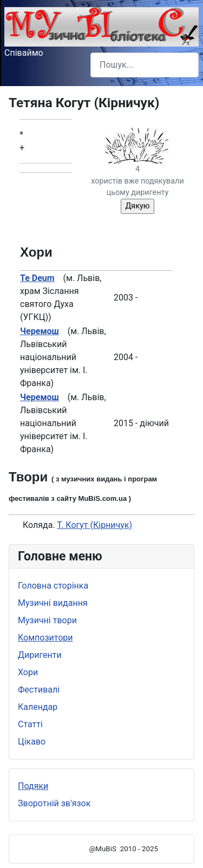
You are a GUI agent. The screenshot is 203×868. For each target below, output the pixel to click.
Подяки (33, 786)
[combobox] (145, 65)
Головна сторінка (53, 586)
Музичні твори (47, 620)
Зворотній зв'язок (54, 803)
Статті (30, 724)
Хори (28, 672)
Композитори (45, 638)
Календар (38, 707)
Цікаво (32, 742)
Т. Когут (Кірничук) (94, 525)
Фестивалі (39, 690)
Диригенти (40, 655)
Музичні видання (53, 603)
